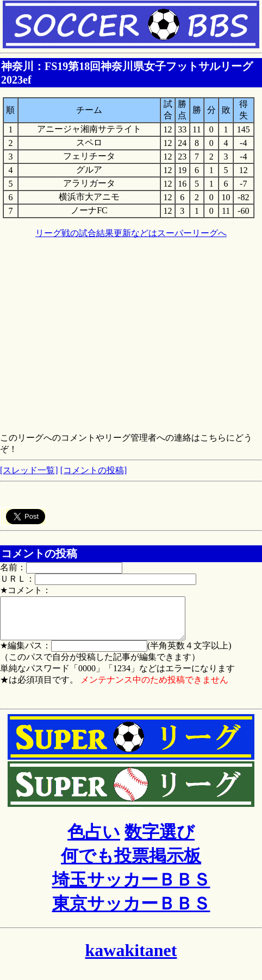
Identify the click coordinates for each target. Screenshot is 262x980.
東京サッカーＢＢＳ (131, 912)
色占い (94, 840)
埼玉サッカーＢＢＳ (131, 888)
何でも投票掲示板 (131, 864)
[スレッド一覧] (29, 470)
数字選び (160, 840)
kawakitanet (131, 958)
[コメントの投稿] (94, 470)
